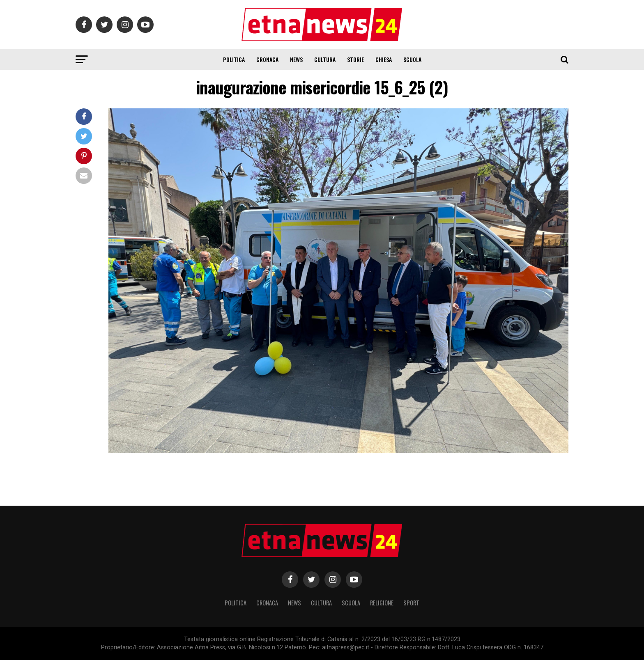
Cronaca (267, 59)
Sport (411, 603)
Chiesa (384, 59)
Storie (355, 59)
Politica (234, 59)
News (296, 59)
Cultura (325, 59)
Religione (382, 603)
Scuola (412, 59)
